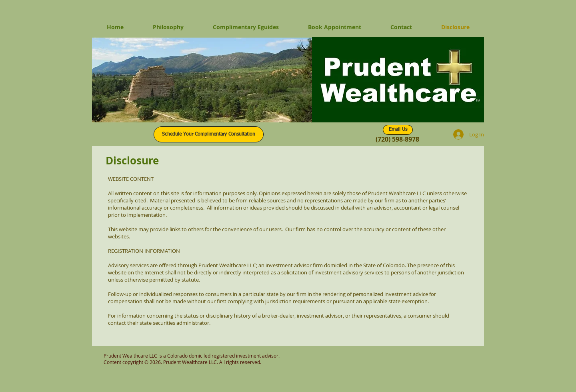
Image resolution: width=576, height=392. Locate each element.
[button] (202, 80)
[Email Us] (398, 130)
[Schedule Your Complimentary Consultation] (209, 134)
